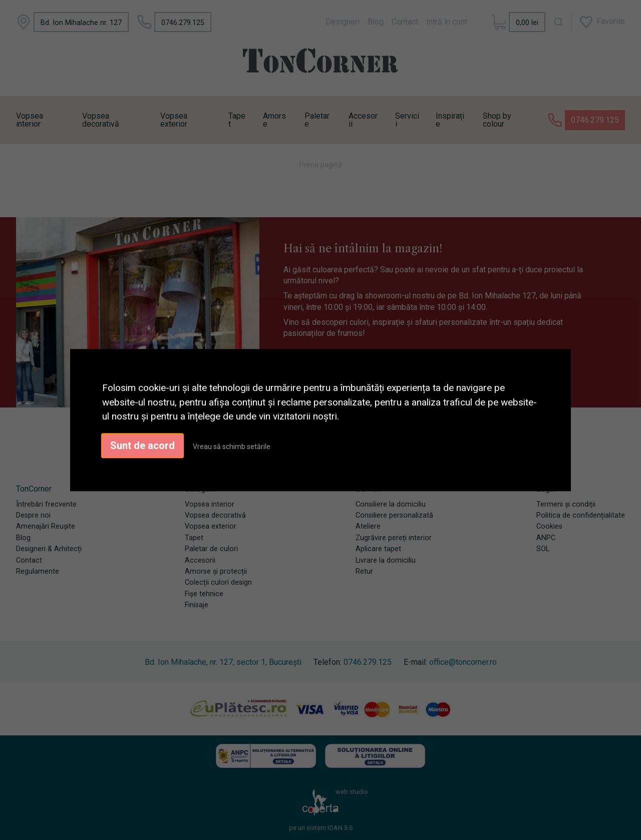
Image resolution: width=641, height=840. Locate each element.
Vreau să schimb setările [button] (232, 447)
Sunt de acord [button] (142, 446)
